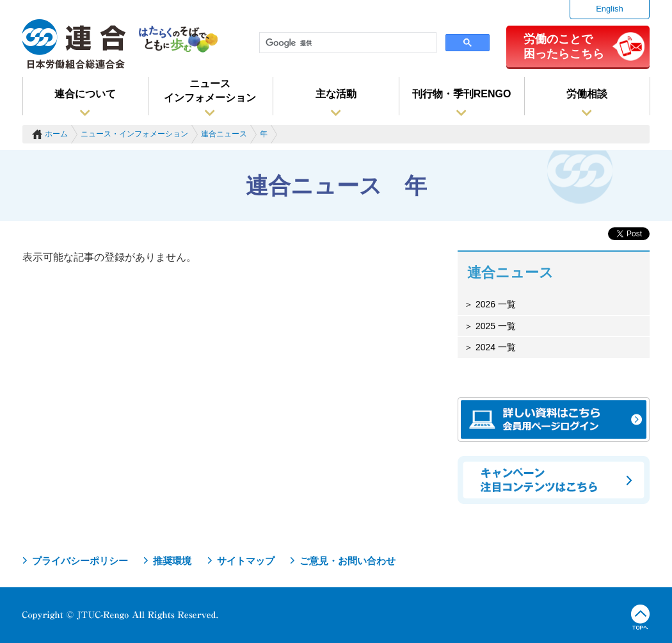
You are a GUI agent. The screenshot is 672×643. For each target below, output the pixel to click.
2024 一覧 (494, 347)
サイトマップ (246, 561)
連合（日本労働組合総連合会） (74, 44)
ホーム (56, 134)
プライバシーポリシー (80, 561)
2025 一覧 (494, 326)
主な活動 (336, 94)
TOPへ (640, 617)
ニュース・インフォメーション (134, 134)
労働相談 (587, 94)
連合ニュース (224, 134)
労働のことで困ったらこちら (564, 46)
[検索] (347, 43)
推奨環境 (172, 561)
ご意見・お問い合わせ (348, 561)
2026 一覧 (494, 304)
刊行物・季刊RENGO (462, 94)
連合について (85, 94)
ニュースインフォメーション (210, 91)
